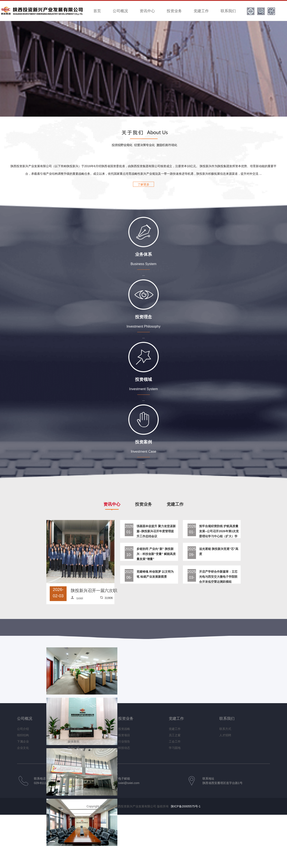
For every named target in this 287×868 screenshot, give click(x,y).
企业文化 (23, 748)
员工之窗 (175, 735)
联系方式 (225, 729)
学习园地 (175, 748)
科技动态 (124, 748)
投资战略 (124, 729)
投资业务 (174, 11)
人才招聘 (225, 735)
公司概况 (120, 11)
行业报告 (124, 741)
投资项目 (124, 735)
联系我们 (228, 11)
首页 (97, 11)
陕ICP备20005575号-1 (186, 806)
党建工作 (201, 11)
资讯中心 (147, 11)
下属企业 (23, 741)
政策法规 (74, 748)
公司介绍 (23, 729)
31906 (109, 598)
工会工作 (175, 741)
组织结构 (23, 735)
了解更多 (143, 184)
